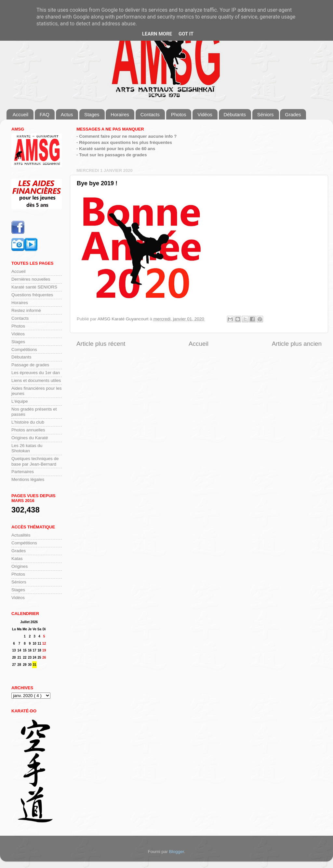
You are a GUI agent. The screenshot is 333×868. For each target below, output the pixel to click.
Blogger (177, 852)
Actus (67, 114)
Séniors (266, 114)
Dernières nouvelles (31, 279)
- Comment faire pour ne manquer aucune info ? (127, 136)
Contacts (150, 114)
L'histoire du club (28, 422)
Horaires (120, 114)
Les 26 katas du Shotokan (27, 448)
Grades (293, 114)
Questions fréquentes (32, 295)
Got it (186, 34)
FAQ (45, 114)
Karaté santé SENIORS (34, 287)
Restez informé (26, 310)
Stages (92, 114)
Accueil (20, 114)
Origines (20, 566)
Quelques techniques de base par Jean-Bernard (35, 461)
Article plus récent (101, 344)
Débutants (235, 114)
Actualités (21, 535)
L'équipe (20, 401)
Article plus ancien (297, 344)
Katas (17, 559)
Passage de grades (30, 365)
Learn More (157, 34)
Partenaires (23, 472)
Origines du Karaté (30, 438)
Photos (179, 114)
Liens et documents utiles (36, 380)
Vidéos (205, 114)
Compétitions (24, 350)
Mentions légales (28, 479)
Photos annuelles (28, 430)
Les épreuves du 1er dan (36, 373)
